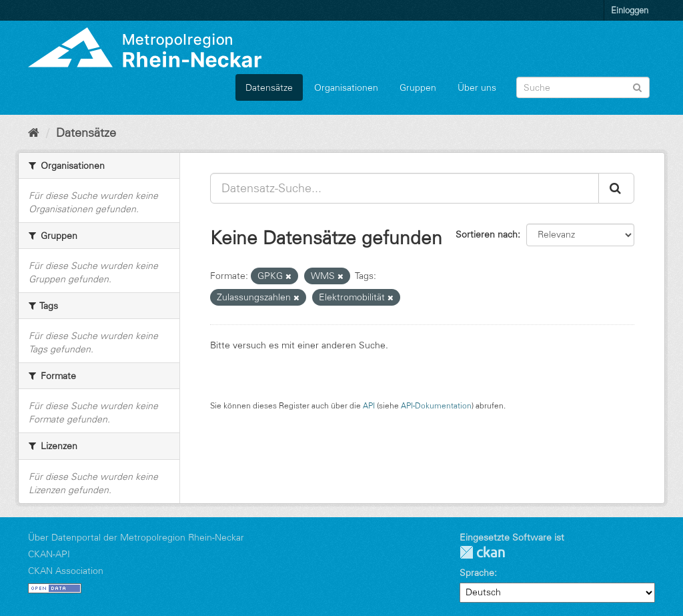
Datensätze (269, 87)
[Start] (34, 133)
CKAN (482, 552)
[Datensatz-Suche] (583, 87)
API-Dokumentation (436, 405)
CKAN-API (49, 554)
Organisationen (346, 87)
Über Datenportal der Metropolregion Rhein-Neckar (136, 537)
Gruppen (418, 87)
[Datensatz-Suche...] (405, 188)
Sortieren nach (487, 234)
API (369, 405)
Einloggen (630, 10)
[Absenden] (637, 86)
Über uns (477, 87)
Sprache (477, 573)
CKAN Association (66, 571)
